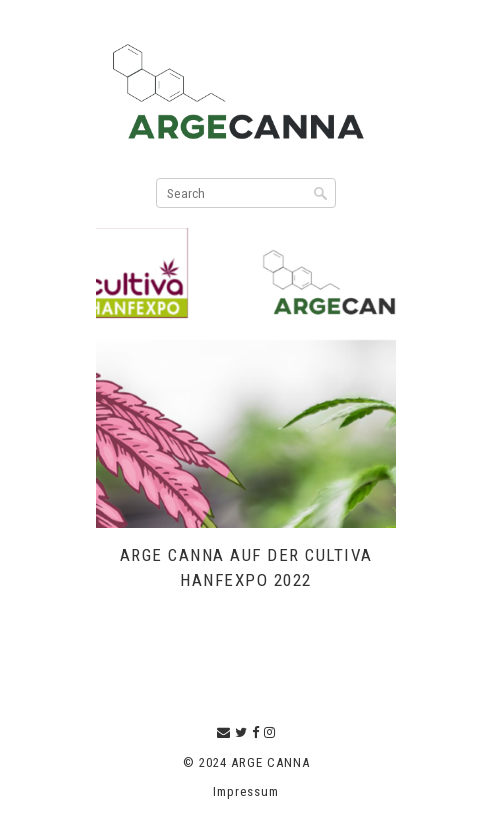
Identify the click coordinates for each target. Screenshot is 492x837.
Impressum (246, 791)
